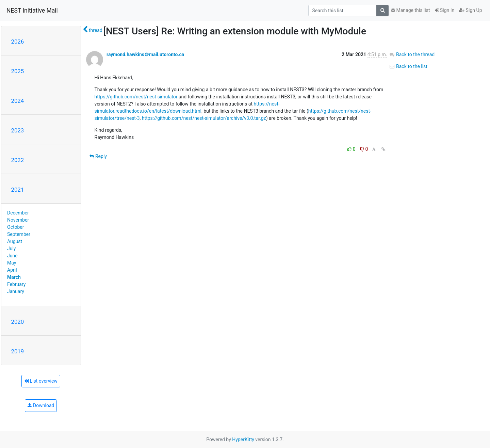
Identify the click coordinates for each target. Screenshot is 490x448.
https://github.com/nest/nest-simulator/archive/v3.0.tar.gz (204, 118)
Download (41, 405)
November (18, 220)
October (15, 227)
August (15, 241)
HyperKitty (243, 439)
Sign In (445, 10)
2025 (18, 71)
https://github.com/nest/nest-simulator (136, 97)
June (12, 256)
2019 (18, 351)
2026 (18, 42)
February (16, 284)
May (12, 263)
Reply (98, 156)
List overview (41, 381)
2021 (18, 190)
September (19, 234)
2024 (18, 101)
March (14, 277)
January (16, 291)
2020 (18, 322)
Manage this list (410, 10)
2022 (18, 160)
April (12, 270)
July (11, 249)
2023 (18, 130)
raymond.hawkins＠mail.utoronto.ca (145, 54)
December (18, 213)
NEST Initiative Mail (32, 11)
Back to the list (408, 66)
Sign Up (470, 10)
